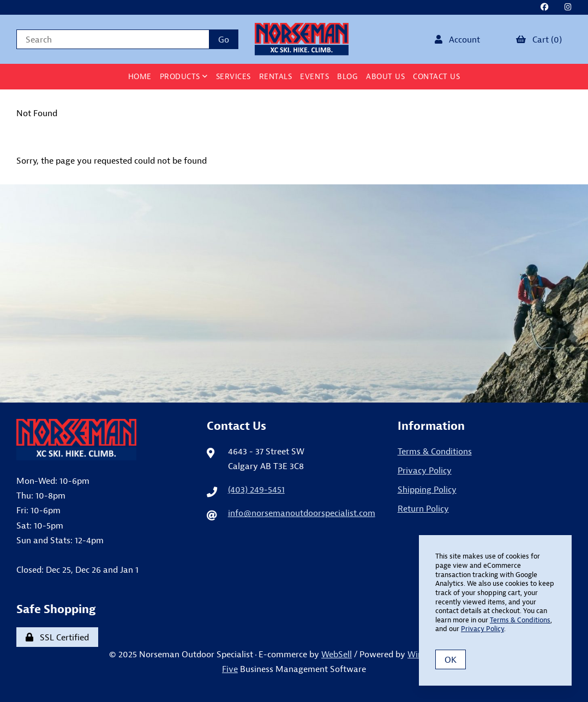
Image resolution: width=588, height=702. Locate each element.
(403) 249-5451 (256, 489)
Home (140, 76)
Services (233, 76)
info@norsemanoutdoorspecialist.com (302, 513)
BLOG (347, 76)
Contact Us (436, 76)
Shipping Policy (427, 489)
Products (184, 76)
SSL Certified (57, 637)
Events (314, 76)
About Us (385, 76)
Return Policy (423, 508)
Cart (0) (539, 39)
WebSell (337, 654)
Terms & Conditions (435, 451)
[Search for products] (113, 39)
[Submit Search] (224, 39)
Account (457, 39)
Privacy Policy (425, 470)
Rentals (276, 76)
